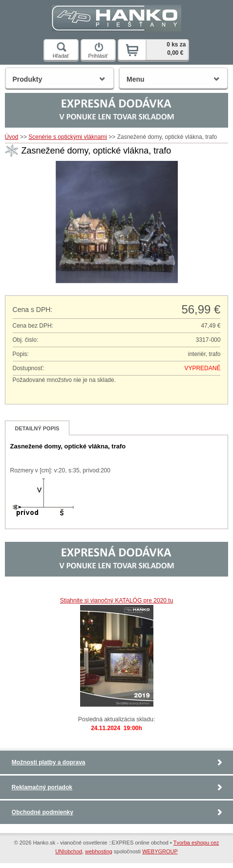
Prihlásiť (98, 50)
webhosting (99, 851)
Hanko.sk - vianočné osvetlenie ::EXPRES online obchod (116, 16)
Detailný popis (37, 428)
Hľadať (61, 50)
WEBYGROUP (160, 851)
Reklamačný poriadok (42, 787)
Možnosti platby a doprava (49, 762)
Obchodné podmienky (42, 812)
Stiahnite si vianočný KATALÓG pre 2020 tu (117, 601)
